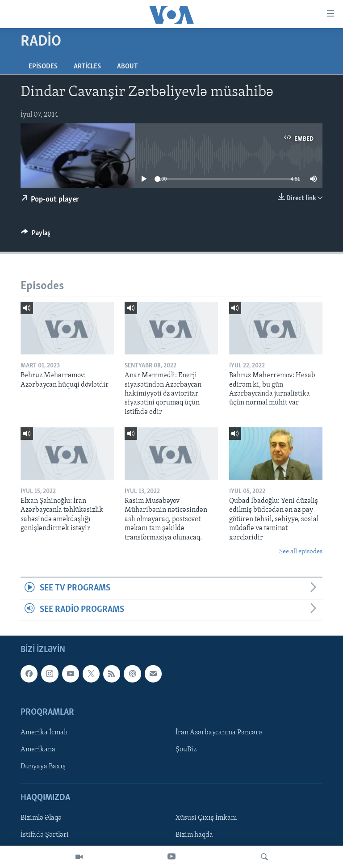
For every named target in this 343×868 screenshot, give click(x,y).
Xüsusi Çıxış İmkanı (206, 818)
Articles (87, 67)
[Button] (36, 235)
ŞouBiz (186, 750)
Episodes (43, 67)
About (127, 67)
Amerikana (38, 750)
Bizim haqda (194, 835)
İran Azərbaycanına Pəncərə (219, 733)
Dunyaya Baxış (43, 767)
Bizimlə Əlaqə (41, 818)
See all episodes (301, 552)
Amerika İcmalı (44, 733)
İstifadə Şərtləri (45, 835)
